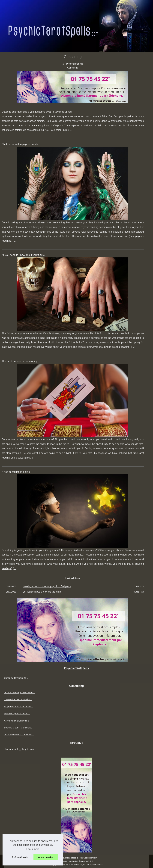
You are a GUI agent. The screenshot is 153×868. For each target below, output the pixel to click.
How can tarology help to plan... (20, 749)
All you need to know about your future (23, 255)
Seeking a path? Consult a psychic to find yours (47, 586)
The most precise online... (17, 714)
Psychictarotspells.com (72, 858)
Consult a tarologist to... (16, 678)
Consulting (73, 68)
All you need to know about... (19, 707)
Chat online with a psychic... (18, 699)
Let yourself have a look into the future (42, 592)
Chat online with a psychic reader (20, 144)
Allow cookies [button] (46, 857)
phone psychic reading (117, 347)
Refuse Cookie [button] (20, 857)
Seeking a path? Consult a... (18, 728)
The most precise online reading (20, 361)
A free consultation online (16, 472)
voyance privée (40, 126)
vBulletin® (76, 861)
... (71, 130)
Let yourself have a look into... (19, 735)
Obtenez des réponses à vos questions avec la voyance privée (37, 112)
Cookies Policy (90, 858)
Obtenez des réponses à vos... (19, 693)
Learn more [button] (33, 849)
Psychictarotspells (74, 64)
